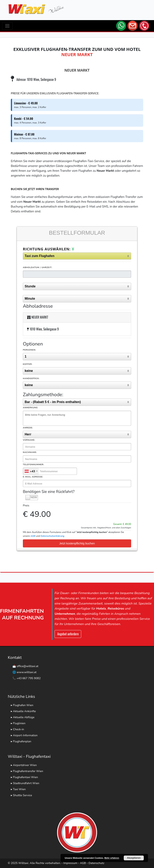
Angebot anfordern (68, 634)
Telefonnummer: (33, 465)
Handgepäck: (31, 378)
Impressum (70, 863)
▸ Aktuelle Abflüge (23, 717)
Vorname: (29, 440)
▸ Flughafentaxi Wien (24, 777)
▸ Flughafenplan (21, 741)
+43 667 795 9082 (29, 678)
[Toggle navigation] (7, 26)
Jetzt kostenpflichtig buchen (77, 543)
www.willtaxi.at (27, 672)
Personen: (29, 350)
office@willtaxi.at (28, 666)
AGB (83, 863)
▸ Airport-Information (24, 735)
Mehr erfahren (112, 858)
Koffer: (28, 364)
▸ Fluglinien (18, 723)
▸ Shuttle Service (21, 795)
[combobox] (31, 471)
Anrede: (28, 428)
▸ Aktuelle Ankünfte (23, 711)
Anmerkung (30, 408)
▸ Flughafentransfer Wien (27, 771)
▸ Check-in (17, 729)
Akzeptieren (134, 858)
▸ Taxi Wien (18, 789)
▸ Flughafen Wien (22, 705)
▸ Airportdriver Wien (24, 765)
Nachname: (30, 452)
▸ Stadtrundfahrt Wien (25, 783)
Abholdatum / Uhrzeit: (38, 267)
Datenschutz (96, 863)
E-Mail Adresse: (33, 477)
